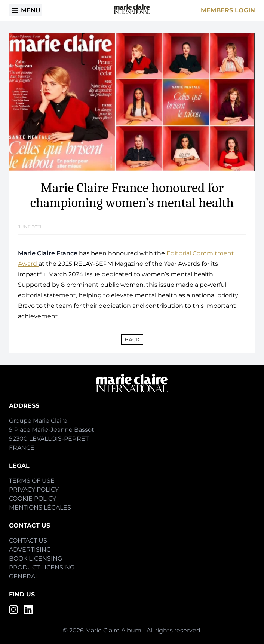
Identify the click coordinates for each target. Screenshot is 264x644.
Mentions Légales (40, 508)
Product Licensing (42, 567)
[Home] (132, 9)
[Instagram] (13, 610)
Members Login (228, 10)
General (24, 576)
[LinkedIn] (28, 610)
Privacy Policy (34, 490)
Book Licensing (36, 558)
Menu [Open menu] (25, 10)
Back (132, 340)
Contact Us (28, 540)
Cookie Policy (33, 499)
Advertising (30, 549)
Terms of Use (32, 481)
